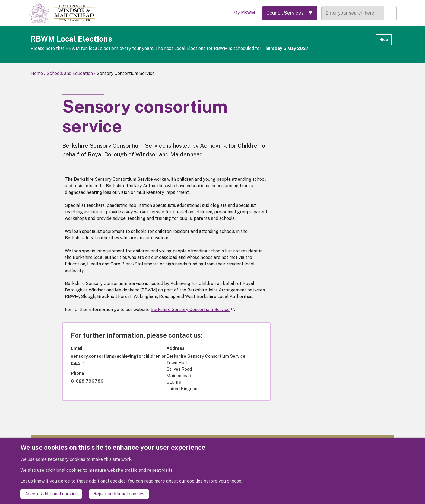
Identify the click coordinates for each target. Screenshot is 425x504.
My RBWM (244, 13)
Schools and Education (70, 73)
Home (37, 73)
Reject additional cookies (119, 494)
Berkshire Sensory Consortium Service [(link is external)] (192, 310)
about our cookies (184, 481)
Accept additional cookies (51, 494)
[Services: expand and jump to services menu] (290, 13)
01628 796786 (87, 381)
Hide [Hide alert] (384, 40)
